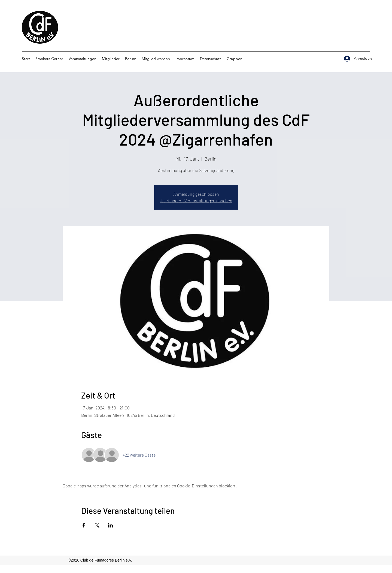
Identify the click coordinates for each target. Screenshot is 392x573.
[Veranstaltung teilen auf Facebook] (84, 525)
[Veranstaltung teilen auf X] (97, 525)
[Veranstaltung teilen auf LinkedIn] (110, 525)
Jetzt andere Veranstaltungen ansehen (196, 200)
